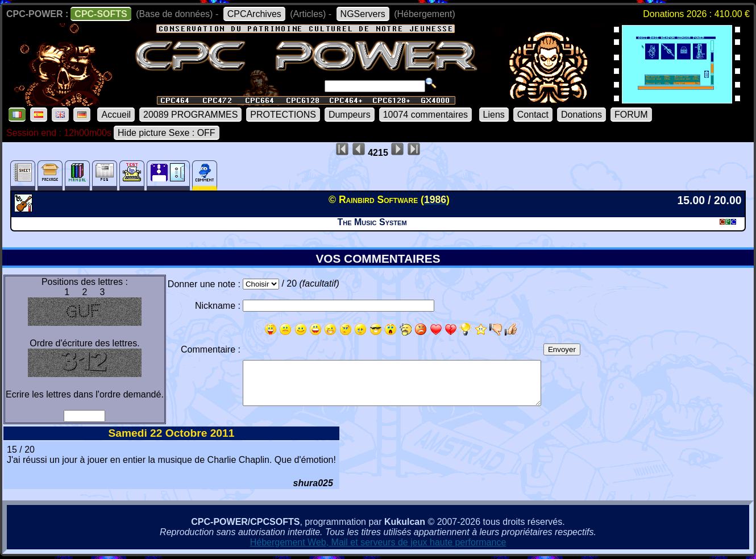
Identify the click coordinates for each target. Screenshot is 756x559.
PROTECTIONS (283, 115)
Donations (581, 115)
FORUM (631, 115)
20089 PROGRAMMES (190, 115)
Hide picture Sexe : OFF (167, 133)
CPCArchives (254, 14)
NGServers (363, 14)
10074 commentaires (425, 115)
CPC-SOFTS (101, 14)
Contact (533, 115)
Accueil (116, 115)
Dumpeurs (350, 115)
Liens (494, 115)
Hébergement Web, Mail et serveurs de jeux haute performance (378, 542)
